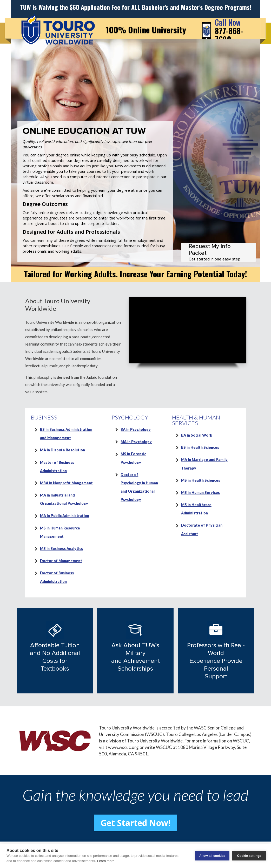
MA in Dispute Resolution (62, 450)
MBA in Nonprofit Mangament (66, 483)
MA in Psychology (136, 442)
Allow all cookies (212, 856)
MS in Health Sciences (201, 480)
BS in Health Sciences (200, 447)
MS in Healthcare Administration (196, 509)
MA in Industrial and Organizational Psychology (64, 499)
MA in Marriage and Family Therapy (204, 464)
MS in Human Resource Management (60, 532)
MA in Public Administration (65, 516)
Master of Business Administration (57, 467)
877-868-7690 (229, 31)
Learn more (106, 861)
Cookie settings (249, 856)
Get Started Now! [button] (135, 823)
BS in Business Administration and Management (66, 434)
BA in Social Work (197, 435)
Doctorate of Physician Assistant (202, 529)
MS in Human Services (200, 492)
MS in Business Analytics (61, 549)
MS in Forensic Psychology (133, 458)
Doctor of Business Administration (57, 577)
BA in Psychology (136, 429)
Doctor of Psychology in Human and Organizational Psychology (139, 487)
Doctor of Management (61, 561)
